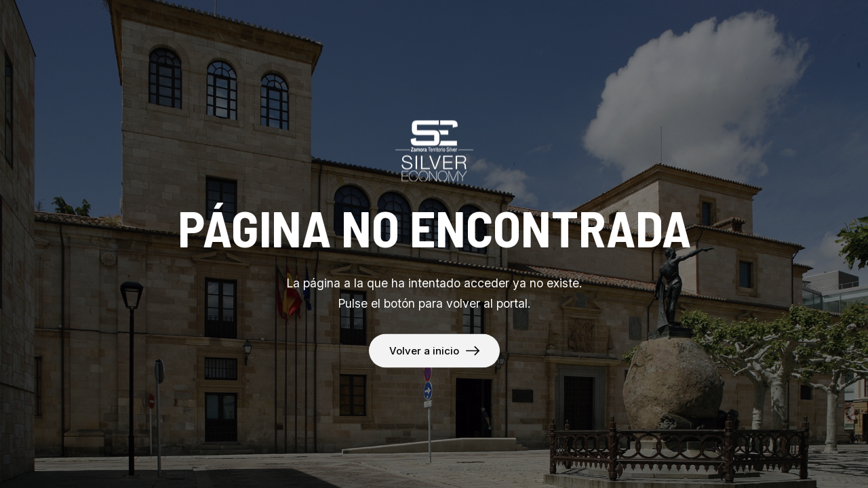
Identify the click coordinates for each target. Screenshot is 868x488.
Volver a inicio (424, 351)
